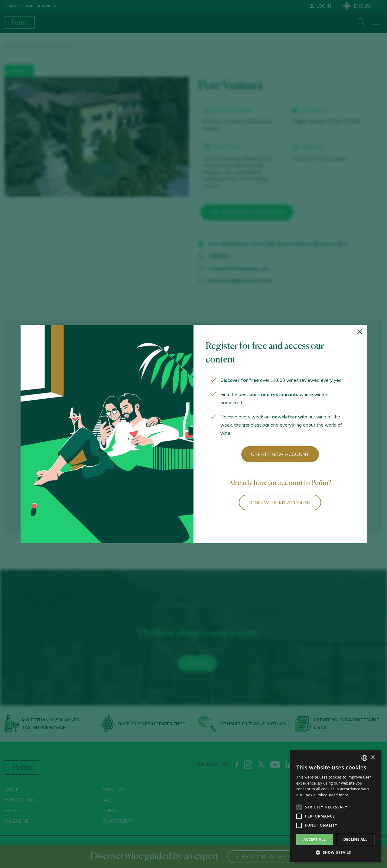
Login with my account (280, 502)
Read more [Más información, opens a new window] (339, 795)
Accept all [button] (315, 839)
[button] (336, 853)
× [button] (373, 758)
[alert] (336, 806)
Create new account (280, 454)
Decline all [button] (356, 839)
